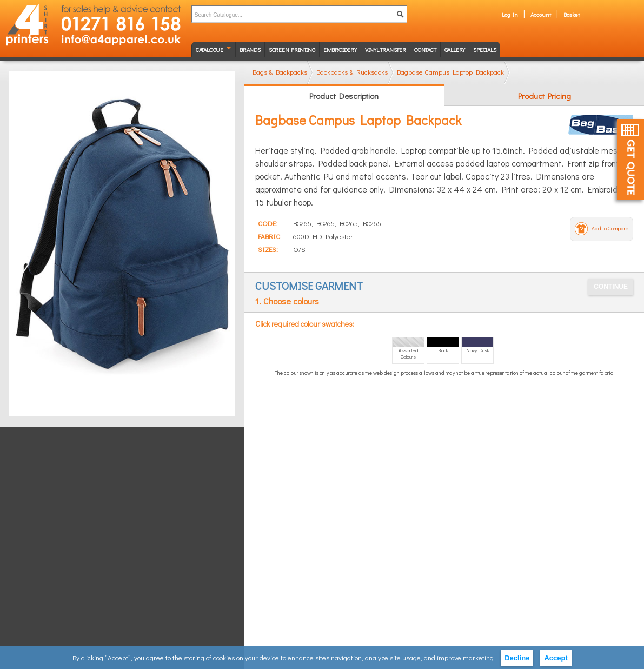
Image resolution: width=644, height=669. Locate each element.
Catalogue (210, 49)
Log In (510, 14)
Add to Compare (610, 228)
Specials (484, 49)
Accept (556, 658)
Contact (425, 49)
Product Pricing (545, 96)
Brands (250, 49)
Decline (517, 658)
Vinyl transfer (386, 49)
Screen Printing (292, 49)
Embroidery (340, 49)
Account (541, 14)
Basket (572, 14)
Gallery (455, 49)
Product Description (344, 96)
